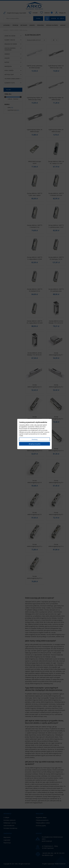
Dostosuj (35, 439)
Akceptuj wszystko (35, 444)
